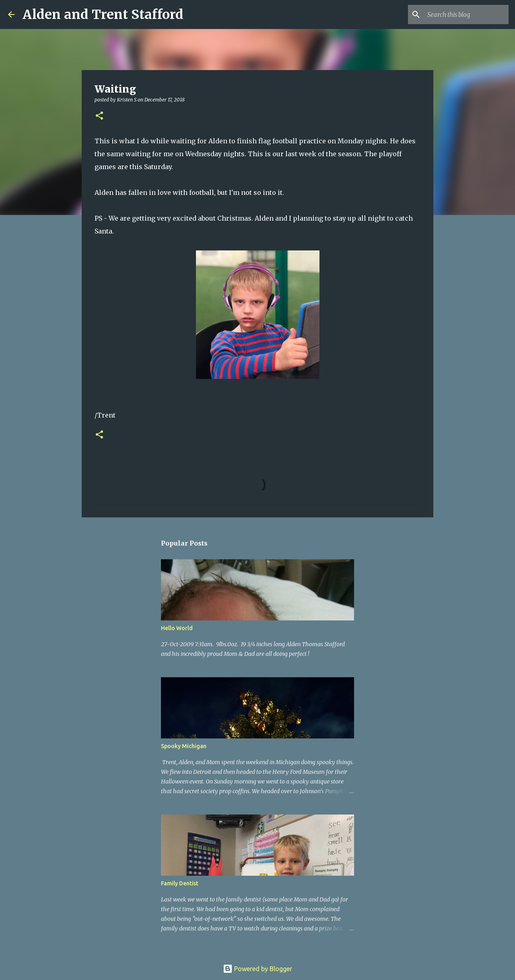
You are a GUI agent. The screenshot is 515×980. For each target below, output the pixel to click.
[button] (99, 116)
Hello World (177, 628)
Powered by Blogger (257, 969)
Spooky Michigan (184, 746)
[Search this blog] (466, 14)
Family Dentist (180, 883)
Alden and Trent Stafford (103, 14)
